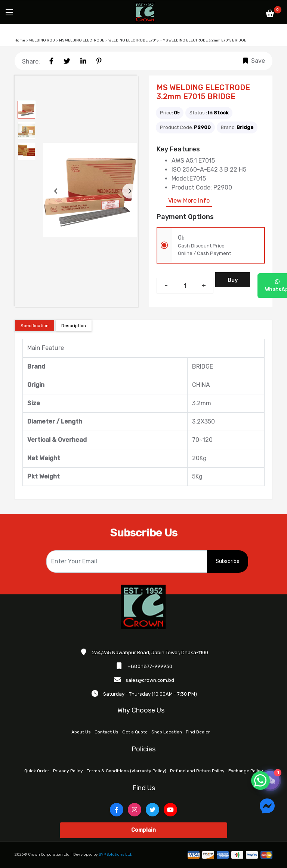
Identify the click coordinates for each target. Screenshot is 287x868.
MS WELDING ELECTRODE (82, 40)
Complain (143, 830)
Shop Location (167, 732)
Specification (35, 326)
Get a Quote (135, 732)
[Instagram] (135, 810)
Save (254, 61)
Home (20, 40)
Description (74, 326)
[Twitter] (152, 810)
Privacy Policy (68, 771)
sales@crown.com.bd (150, 680)
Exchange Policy (246, 771)
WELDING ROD (42, 40)
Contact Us (107, 732)
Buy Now (233, 282)
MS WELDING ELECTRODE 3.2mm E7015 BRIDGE (204, 40)
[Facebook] (117, 810)
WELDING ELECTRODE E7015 (133, 40)
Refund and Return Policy (197, 771)
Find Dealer (198, 732)
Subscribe (228, 561)
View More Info (189, 201)
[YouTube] (170, 810)
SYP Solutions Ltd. (115, 855)
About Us (81, 732)
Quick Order (37, 771)
